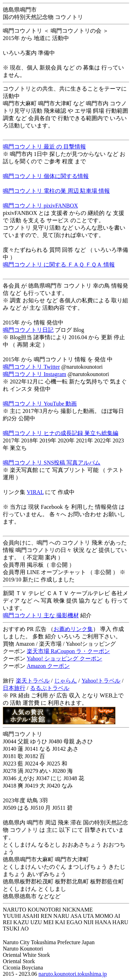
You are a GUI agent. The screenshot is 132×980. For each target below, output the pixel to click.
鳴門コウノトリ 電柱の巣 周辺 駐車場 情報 (56, 191)
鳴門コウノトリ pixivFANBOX (40, 206)
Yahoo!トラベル (101, 681)
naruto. (46, 974)
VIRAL (35, 492)
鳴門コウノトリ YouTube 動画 (40, 404)
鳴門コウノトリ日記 (28, 330)
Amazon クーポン (48, 666)
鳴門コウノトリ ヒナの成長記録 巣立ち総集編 (61, 433)
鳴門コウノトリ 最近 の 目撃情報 (44, 147)
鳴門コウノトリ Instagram (34, 374)
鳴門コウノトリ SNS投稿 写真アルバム (52, 463)
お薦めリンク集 (73, 629)
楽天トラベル (33, 681)
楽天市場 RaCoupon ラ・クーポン (68, 651)
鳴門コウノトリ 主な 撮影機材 (41, 615)
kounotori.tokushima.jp (80, 974)
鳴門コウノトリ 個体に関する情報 (46, 176)
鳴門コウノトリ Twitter (31, 367)
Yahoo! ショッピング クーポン (64, 659)
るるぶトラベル (49, 688)
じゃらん (65, 681)
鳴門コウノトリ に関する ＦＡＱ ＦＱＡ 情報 (59, 265)
